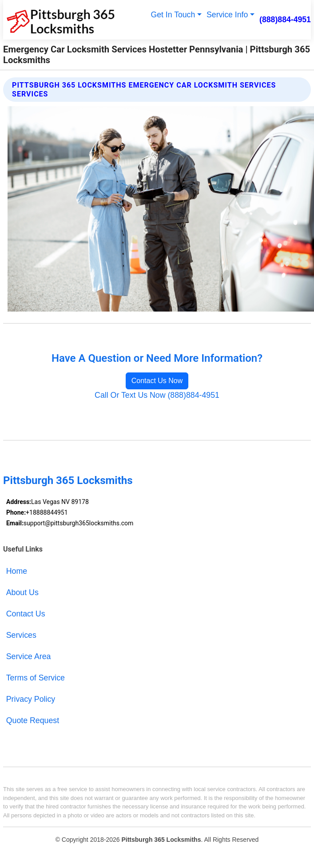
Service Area (29, 656)
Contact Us (26, 614)
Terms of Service (36, 678)
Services (21, 635)
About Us (22, 592)
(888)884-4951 (285, 20)
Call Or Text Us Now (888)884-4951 (157, 395)
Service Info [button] (227, 15)
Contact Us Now (157, 381)
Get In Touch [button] (173, 15)
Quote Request (33, 720)
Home (17, 571)
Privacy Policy (31, 699)
